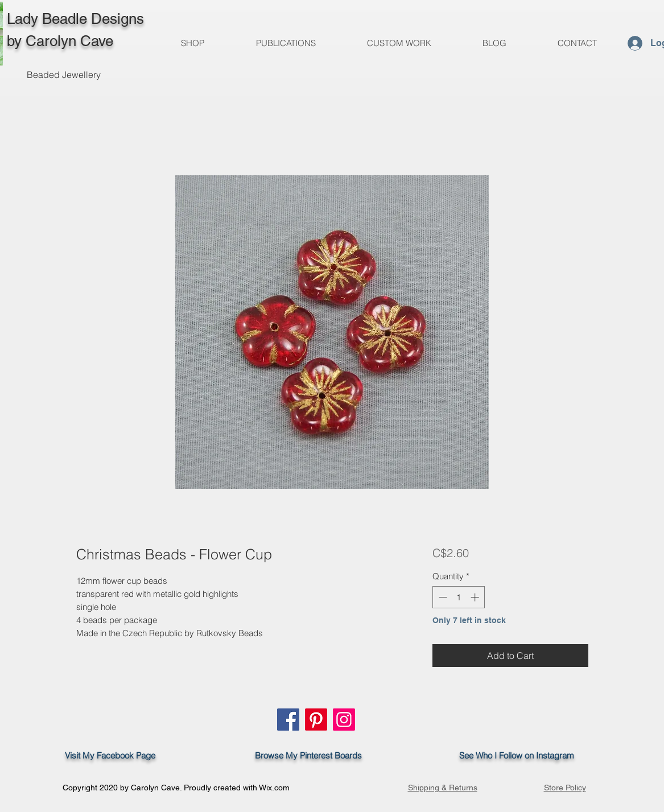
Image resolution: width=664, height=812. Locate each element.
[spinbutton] (459, 597)
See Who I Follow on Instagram (522, 755)
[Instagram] (344, 720)
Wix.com (274, 788)
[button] (286, 43)
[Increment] (476, 597)
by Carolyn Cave (60, 41)
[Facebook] (288, 720)
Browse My (273, 755)
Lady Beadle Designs (75, 19)
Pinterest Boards (331, 755)
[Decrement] (442, 597)
